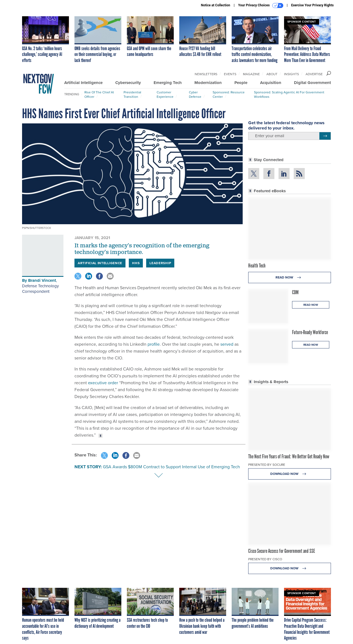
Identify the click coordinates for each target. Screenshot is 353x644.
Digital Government (312, 83)
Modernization (208, 83)
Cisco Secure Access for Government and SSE (282, 551)
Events (230, 74)
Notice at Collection (215, 5)
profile (154, 344)
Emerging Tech (168, 83)
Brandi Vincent (42, 280)
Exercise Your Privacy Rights (312, 5)
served (227, 344)
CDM (295, 292)
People (241, 83)
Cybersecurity (128, 83)
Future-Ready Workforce (310, 332)
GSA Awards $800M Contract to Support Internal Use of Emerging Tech (171, 467)
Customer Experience (165, 94)
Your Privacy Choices (261, 6)
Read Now (290, 278)
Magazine (251, 74)
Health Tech (257, 266)
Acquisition (271, 83)
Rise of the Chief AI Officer (99, 94)
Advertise (314, 74)
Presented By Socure (267, 465)
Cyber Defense (195, 94)
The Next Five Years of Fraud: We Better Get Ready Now (289, 456)
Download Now (290, 474)
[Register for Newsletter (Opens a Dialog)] (325, 136)
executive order (103, 383)
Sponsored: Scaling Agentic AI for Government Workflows (289, 94)
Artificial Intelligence (83, 83)
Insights (292, 74)
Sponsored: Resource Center (229, 94)
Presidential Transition (132, 94)
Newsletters (206, 74)
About (272, 74)
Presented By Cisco (265, 559)
